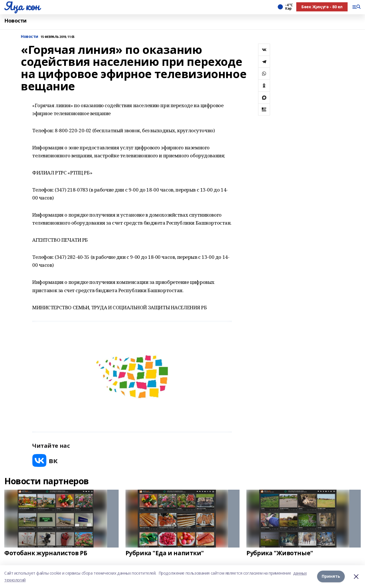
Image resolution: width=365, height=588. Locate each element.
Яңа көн (22, 6)
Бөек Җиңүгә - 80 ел (322, 7)
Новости (15, 21)
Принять (331, 576)
